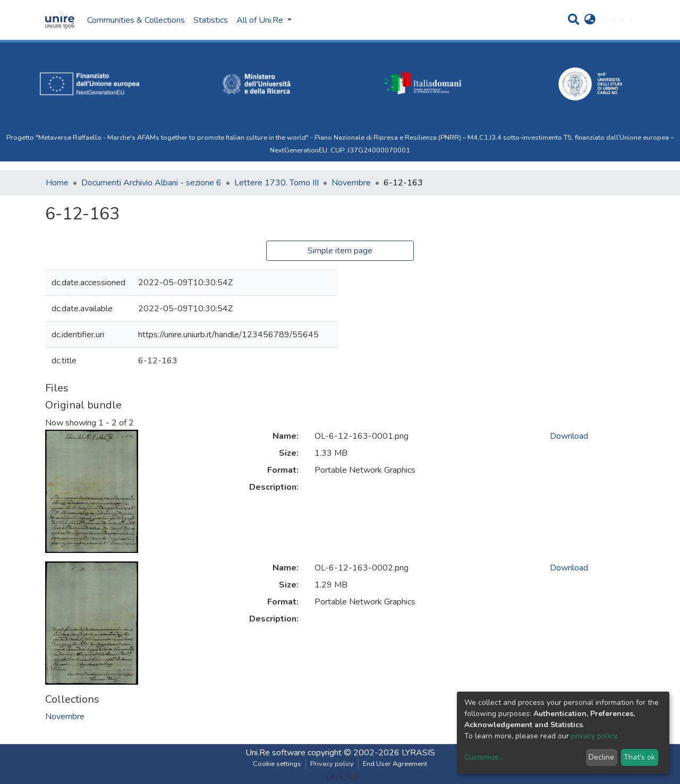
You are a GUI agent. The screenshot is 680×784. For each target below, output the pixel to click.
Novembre (351, 183)
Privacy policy (332, 764)
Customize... (484, 757)
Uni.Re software (275, 753)
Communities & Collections (136, 20)
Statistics (211, 20)
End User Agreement (395, 764)
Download (569, 436)
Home (57, 183)
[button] (590, 20)
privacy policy (594, 736)
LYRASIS (418, 753)
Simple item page (340, 251)
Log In (614, 20)
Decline (601, 757)
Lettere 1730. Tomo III (277, 183)
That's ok (639, 757)
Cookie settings (277, 764)
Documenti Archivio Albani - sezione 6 (151, 183)
